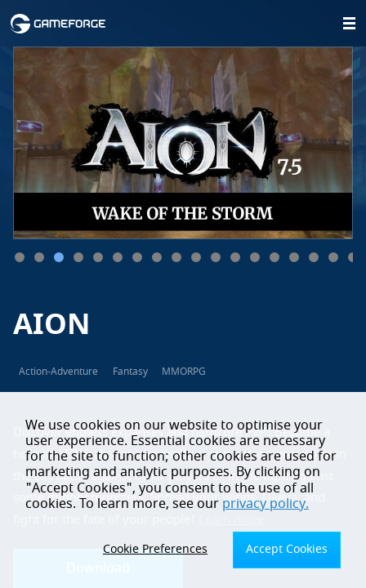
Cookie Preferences (155, 549)
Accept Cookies (287, 549)
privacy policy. (266, 504)
